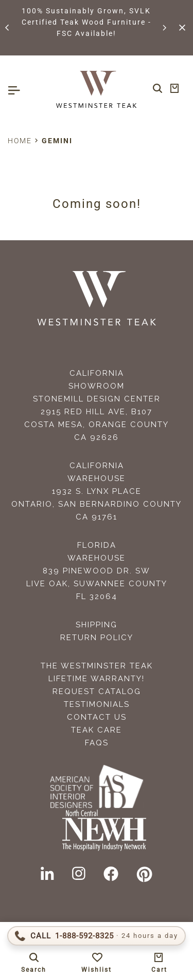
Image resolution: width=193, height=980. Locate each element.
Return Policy (97, 638)
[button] (8, 28)
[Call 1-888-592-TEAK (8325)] (97, 936)
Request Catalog (97, 691)
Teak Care (97, 730)
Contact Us (97, 717)
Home (20, 141)
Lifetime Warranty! (97, 679)
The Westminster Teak (97, 666)
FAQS (97, 743)
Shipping (97, 625)
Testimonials (97, 704)
